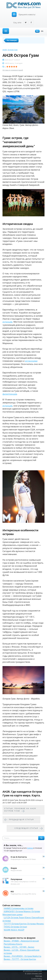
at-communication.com (33, 971)
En (41, 31)
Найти (41, 838)
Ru (37, 31)
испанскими (31, 361)
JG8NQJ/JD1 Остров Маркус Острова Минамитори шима (21, 913)
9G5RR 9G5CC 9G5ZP (14, 930)
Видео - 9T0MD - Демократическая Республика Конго (21, 942)
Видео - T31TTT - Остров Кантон (20, 959)
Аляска (30, 848)
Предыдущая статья (21, 820)
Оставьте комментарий (13, 70)
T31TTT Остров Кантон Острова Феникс (24, 924)
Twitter (26, 23)
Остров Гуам (12, 50)
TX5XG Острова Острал (15, 927)
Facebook (31, 23)
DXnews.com (37, 974)
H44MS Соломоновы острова (19, 908)
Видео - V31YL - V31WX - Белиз (19, 947)
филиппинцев (10, 394)
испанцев (7, 322)
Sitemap (39, 976)
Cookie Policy (37, 979)
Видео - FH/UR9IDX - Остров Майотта (22, 956)
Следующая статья (26, 828)
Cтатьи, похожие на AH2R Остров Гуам (20, 810)
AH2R (5, 50)
